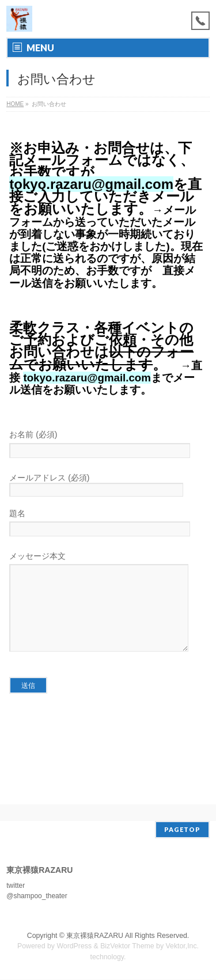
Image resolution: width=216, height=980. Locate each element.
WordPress (74, 947)
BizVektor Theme (127, 947)
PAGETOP (182, 830)
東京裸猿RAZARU (95, 936)
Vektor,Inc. (183, 947)
